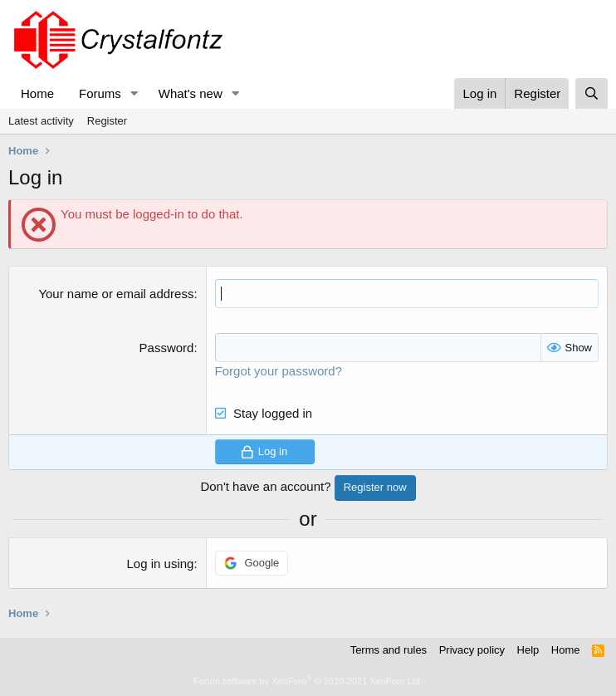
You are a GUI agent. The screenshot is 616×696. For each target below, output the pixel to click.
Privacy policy (472, 650)
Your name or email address (116, 294)
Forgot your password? (279, 371)
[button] (134, 93)
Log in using (161, 564)
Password (167, 348)
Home (37, 93)
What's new (191, 93)
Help (528, 650)
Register (107, 121)
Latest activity (41, 121)
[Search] (592, 93)
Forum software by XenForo (308, 681)
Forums (100, 93)
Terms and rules (389, 650)
